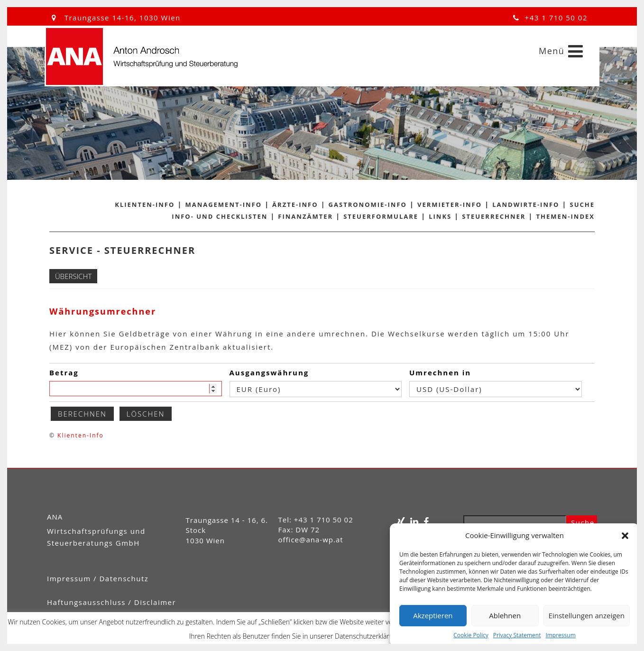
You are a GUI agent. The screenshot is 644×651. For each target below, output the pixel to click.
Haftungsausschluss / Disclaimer (111, 602)
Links (440, 216)
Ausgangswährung (269, 372)
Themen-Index (566, 216)
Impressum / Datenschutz (98, 578)
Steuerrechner (494, 216)
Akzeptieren (433, 615)
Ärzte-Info (295, 205)
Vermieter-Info (450, 205)
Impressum (560, 635)
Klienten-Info (145, 205)
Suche (583, 205)
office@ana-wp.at (311, 539)
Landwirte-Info (526, 205)
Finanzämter (305, 216)
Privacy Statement (517, 635)
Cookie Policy (471, 635)
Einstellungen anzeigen (587, 615)
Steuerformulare (381, 216)
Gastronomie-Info (368, 205)
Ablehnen (505, 615)
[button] (625, 536)
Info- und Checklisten (220, 216)
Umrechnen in (440, 372)
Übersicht (73, 276)
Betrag (64, 372)
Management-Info (223, 205)
